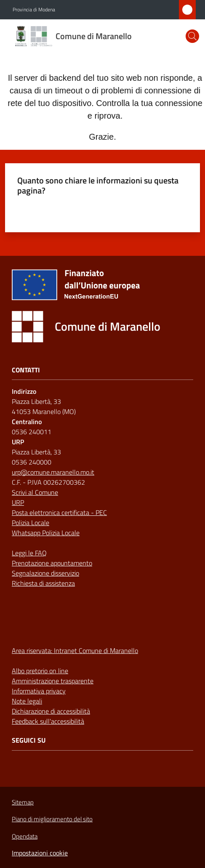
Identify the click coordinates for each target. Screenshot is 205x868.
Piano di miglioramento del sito (52, 819)
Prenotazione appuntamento (52, 563)
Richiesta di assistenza (43, 583)
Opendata (25, 836)
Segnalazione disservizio (45, 573)
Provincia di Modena (34, 10)
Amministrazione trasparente (53, 681)
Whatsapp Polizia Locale (46, 533)
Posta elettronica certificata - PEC (59, 512)
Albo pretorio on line (40, 671)
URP (18, 502)
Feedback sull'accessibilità (48, 721)
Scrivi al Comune (35, 492)
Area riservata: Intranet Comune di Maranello (75, 650)
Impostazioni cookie (40, 853)
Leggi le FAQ (29, 553)
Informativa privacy (39, 691)
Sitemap (23, 802)
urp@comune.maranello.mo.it (53, 472)
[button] (192, 36)
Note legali (27, 701)
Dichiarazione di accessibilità (51, 711)
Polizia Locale (31, 523)
